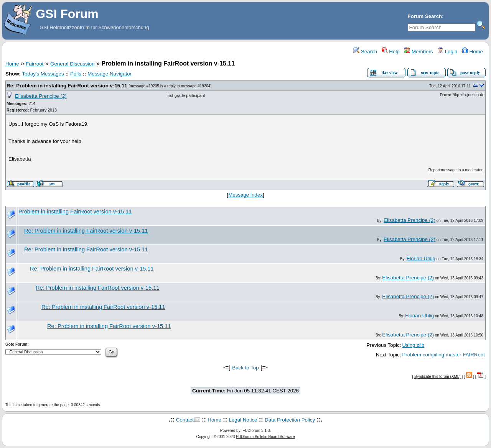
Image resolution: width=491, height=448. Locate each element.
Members (418, 52)
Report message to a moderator (456, 170)
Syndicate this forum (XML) (437, 377)
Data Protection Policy (290, 420)
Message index (245, 195)
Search (365, 52)
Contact (185, 420)
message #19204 (196, 86)
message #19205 (144, 86)
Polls (76, 74)
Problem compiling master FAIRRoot (443, 355)
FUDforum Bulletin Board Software (265, 437)
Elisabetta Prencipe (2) (41, 96)
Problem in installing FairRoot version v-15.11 (75, 212)
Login (447, 52)
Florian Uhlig (421, 258)
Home (472, 52)
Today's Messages (43, 74)
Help (391, 52)
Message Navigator (110, 74)
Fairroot (35, 64)
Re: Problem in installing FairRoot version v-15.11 (67, 86)
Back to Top (245, 368)
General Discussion (72, 64)
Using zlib (413, 345)
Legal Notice (243, 420)
